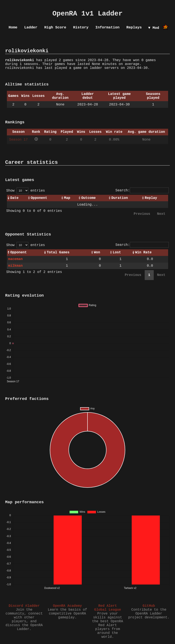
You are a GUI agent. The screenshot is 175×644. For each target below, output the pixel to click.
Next (161, 214)
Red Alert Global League (108, 608)
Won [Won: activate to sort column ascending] (97, 252)
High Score (55, 27)
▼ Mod (154, 28)
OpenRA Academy (67, 606)
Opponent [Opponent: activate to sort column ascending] (39, 198)
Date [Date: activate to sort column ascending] (14, 198)
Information (107, 27)
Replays (134, 27)
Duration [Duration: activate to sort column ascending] (120, 198)
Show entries (26, 191)
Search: (142, 190)
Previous (142, 214)
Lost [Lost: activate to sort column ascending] (117, 252)
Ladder (31, 27)
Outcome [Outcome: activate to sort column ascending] (88, 198)
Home (13, 27)
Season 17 (18, 140)
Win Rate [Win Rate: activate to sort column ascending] (143, 252)
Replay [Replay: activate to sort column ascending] (151, 198)
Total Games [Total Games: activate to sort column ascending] (58, 252)
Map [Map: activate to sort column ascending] (67, 198)
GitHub (149, 606)
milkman (15, 266)
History (81, 27)
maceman (15, 259)
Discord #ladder (24, 606)
